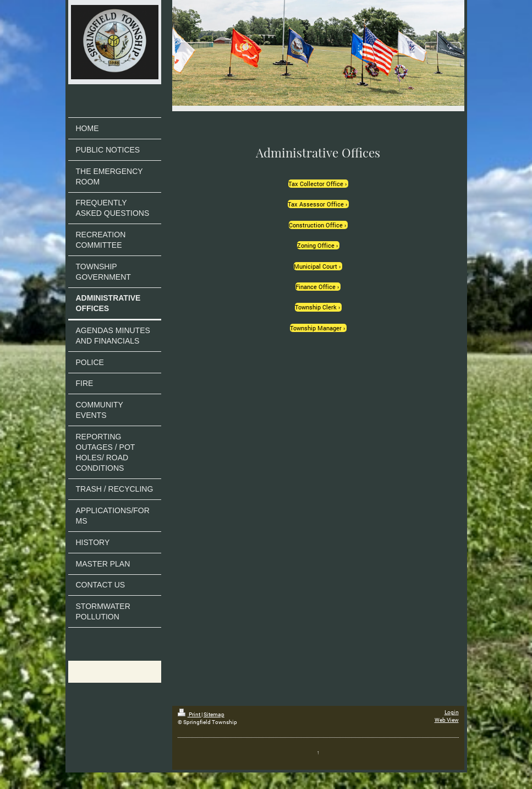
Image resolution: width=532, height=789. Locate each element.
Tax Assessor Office (316, 204)
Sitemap (214, 714)
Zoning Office (316, 245)
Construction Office (316, 225)
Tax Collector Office (316, 184)
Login (452, 712)
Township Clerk (316, 307)
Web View (447, 720)
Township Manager (316, 328)
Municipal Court (316, 266)
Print (190, 714)
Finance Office (316, 287)
